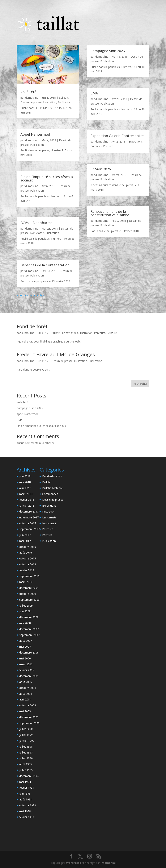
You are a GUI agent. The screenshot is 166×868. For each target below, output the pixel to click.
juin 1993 (25, 793)
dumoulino (32, 98)
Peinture (108, 146)
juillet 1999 (26, 735)
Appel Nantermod (35, 134)
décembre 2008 (29, 617)
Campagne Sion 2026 (108, 51)
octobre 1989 (28, 805)
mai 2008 (25, 623)
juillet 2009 (26, 606)
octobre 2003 (28, 705)
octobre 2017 (28, 523)
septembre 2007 (29, 635)
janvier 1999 (27, 741)
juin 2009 (25, 611)
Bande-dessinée (52, 476)
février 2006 (27, 670)
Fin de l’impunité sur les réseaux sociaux (47, 178)
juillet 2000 (26, 729)
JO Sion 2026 (101, 169)
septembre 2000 (29, 723)
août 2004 (26, 694)
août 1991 (26, 799)
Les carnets (49, 517)
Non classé (37, 233)
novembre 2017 (29, 517)
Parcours (96, 146)
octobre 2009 (28, 594)
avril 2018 (25, 488)
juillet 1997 (26, 752)
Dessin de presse (31, 102)
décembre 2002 (29, 717)
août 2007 (26, 641)
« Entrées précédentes (30, 295)
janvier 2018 (27, 506)
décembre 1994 (29, 776)
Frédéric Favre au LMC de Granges (56, 354)
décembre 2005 (29, 676)
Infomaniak (109, 863)
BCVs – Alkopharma (36, 223)
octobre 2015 (28, 558)
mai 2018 (25, 482)
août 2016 (26, 552)
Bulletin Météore (53, 488)
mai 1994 (25, 782)
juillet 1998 (26, 747)
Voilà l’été (28, 92)
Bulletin (63, 98)
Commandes (70, 333)
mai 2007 (25, 647)
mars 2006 (26, 664)
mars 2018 (26, 494)
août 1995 (26, 764)
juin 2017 (25, 535)
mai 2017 (25, 541)
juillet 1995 (26, 770)
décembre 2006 (29, 652)
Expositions (136, 141)
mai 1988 (25, 811)
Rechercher (140, 384)
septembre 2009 (29, 600)
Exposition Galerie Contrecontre (117, 136)
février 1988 (27, 817)
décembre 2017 (29, 511)
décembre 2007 (29, 629)
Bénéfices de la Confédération (45, 265)
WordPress (74, 863)
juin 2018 (25, 476)
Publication (64, 102)
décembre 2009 (29, 588)
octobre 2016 (28, 547)
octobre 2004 (28, 688)
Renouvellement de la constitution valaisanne (110, 213)
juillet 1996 (26, 758)
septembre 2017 (29, 529)
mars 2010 (26, 582)
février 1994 (27, 788)
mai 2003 (25, 711)
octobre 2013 (28, 564)
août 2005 (26, 682)
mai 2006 (25, 658)
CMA (94, 93)
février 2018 (27, 500)
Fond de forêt (32, 326)
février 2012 (27, 570)
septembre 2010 (29, 576)
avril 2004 (25, 699)
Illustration (50, 102)
